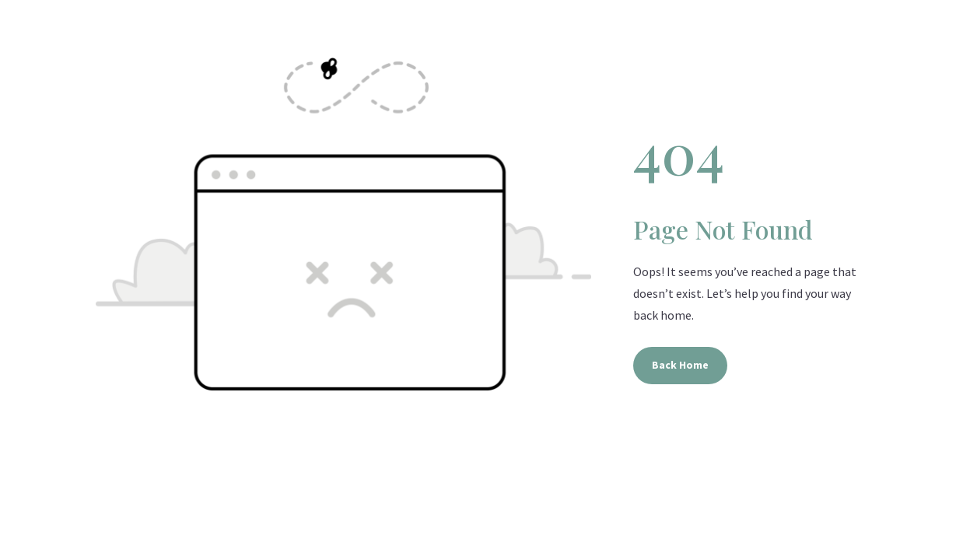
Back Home (680, 365)
